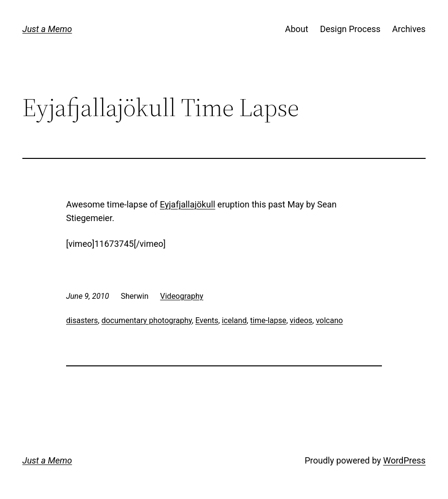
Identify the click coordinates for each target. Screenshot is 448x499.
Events (207, 320)
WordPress (404, 460)
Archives (409, 29)
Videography (182, 296)
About (297, 29)
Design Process (350, 29)
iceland (234, 320)
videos (301, 320)
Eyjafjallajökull (188, 204)
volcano (329, 320)
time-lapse (268, 320)
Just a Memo (47, 29)
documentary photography (147, 320)
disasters (82, 320)
